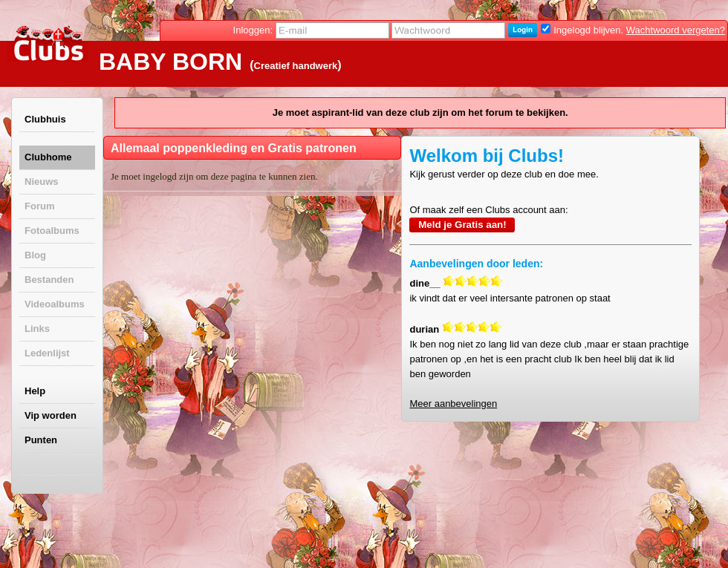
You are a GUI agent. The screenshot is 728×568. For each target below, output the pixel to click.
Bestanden (49, 280)
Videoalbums (55, 304)
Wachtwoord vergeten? (676, 30)
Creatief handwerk (296, 66)
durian (424, 329)
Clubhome (48, 157)
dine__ (425, 283)
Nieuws (42, 182)
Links (37, 329)
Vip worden (51, 415)
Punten (41, 440)
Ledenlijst (47, 353)
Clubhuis (45, 119)
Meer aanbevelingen (453, 404)
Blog (35, 255)
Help (35, 391)
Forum (39, 206)
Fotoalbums (52, 231)
